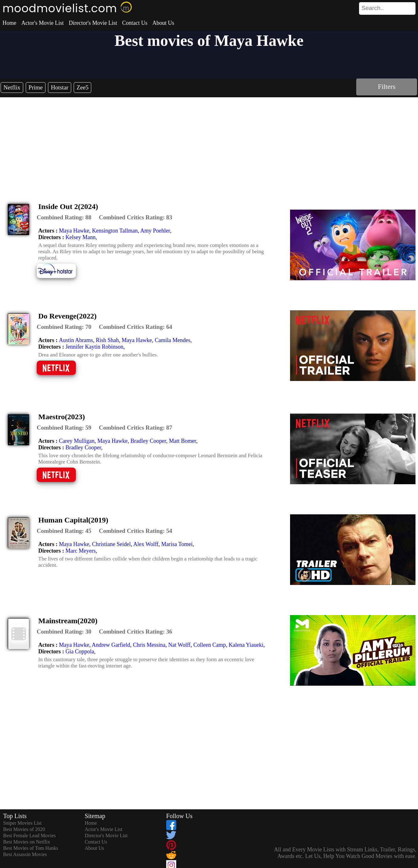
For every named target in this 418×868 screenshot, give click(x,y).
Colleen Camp (210, 645)
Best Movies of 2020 (24, 829)
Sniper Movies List (22, 823)
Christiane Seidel (111, 544)
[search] (387, 8)
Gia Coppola (80, 651)
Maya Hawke (74, 231)
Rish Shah (108, 340)
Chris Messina (149, 645)
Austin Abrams (76, 340)
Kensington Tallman (115, 231)
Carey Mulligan (77, 441)
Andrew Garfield (111, 645)
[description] (64, 217)
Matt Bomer (183, 441)
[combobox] (373, 8)
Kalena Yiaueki (246, 645)
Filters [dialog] (387, 86)
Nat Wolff (179, 645)
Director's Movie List (93, 23)
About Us (163, 23)
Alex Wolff (146, 544)
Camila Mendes (172, 340)
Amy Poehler (155, 231)
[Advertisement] (209, 144)
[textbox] (373, 8)
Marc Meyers (81, 551)
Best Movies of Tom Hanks (31, 848)
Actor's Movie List (42, 23)
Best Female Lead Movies (29, 836)
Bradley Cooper (148, 441)
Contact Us (135, 23)
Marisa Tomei (177, 544)
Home (9, 23)
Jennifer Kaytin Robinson (95, 347)
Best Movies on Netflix (27, 842)
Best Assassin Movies (25, 854)
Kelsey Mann (81, 237)
